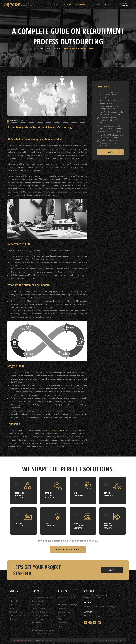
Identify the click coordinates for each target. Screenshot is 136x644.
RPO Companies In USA (59, 430)
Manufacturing (64, 612)
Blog (106, 5)
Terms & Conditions (18, 615)
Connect (13, 605)
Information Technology (67, 605)
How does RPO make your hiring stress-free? (110, 107)
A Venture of (27, 4)
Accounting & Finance (66, 597)
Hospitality (62, 601)
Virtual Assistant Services (42, 634)
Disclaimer (14, 619)
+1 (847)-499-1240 (95, 616)
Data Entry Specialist (40, 615)
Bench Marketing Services (42, 612)
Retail (60, 626)
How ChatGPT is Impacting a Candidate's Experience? (111, 136)
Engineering (63, 608)
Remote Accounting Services (43, 630)
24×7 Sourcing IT (38, 608)
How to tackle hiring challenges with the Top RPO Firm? (111, 120)
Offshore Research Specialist (43, 597)
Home (56, 5)
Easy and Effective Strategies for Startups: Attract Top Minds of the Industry (111, 95)
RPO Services (81, 5)
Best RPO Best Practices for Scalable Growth (111, 102)
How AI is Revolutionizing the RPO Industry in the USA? (112, 113)
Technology (62, 623)
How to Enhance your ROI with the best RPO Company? (111, 127)
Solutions (67, 5)
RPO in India (36, 623)
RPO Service (27, 192)
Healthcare (62, 615)
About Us (14, 601)
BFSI (59, 619)
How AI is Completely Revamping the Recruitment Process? (111, 143)
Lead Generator (38, 619)
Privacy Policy (16, 612)
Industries (95, 5)
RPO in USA (36, 626)
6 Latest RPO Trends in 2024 (111, 132)
